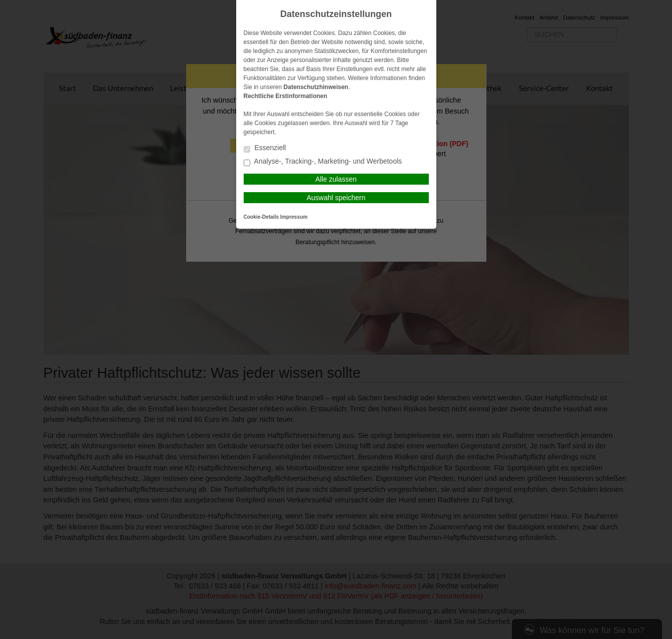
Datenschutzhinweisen (316, 87)
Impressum (294, 217)
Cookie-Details (261, 217)
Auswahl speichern (336, 198)
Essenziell (265, 148)
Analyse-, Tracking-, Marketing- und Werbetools (323, 162)
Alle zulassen (336, 179)
